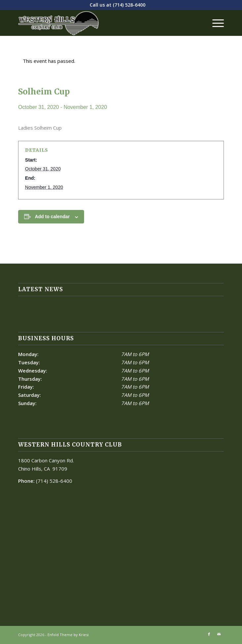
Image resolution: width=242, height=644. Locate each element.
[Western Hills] (100, 23)
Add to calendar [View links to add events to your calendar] (52, 217)
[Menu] (215, 23)
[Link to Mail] (219, 634)
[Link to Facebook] (209, 634)
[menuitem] (215, 23)
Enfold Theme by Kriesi (68, 635)
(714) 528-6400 (129, 5)
